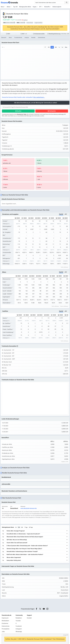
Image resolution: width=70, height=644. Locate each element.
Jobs (3, 632)
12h (19, 527)
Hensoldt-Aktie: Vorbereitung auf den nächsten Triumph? (22, 552)
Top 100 (15, 7)
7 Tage (26, 527)
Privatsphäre (6, 629)
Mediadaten (5, 621)
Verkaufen (53, 111)
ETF (40, 7)
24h (22, 527)
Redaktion (19, 618)
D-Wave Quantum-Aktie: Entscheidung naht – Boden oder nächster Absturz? (27, 546)
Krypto (35, 7)
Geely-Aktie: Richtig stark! (14, 560)
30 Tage (31, 527)
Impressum (5, 618)
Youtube (18, 621)
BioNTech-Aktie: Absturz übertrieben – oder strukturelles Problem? (25, 555)
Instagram (19, 629)
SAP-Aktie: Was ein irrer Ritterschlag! (17, 540)
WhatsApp (19, 632)
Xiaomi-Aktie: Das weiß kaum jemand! (17, 543)
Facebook (19, 626)
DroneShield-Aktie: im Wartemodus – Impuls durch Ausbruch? (23, 534)
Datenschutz (6, 626)
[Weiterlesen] (67, 531)
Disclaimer (5, 623)
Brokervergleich (57, 7)
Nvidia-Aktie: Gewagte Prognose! (16, 531)
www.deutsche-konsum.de (29, 508)
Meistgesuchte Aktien (25, 7)
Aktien (8, 7)
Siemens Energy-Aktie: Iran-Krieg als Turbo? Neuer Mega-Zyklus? (24, 549)
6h (16, 527)
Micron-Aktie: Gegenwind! (14, 557)
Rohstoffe (47, 7)
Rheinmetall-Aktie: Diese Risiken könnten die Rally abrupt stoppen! (25, 537)
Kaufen (19, 111)
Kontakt (29, 618)
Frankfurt (25, 20)
